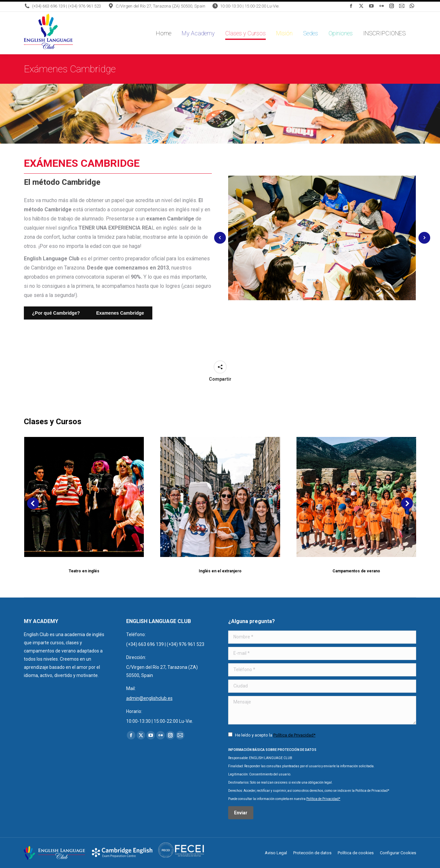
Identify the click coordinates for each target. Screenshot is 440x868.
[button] (220, 238)
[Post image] (84, 497)
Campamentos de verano (356, 571)
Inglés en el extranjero (220, 571)
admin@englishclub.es (149, 698)
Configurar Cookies (398, 853)
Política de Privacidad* (294, 735)
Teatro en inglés (84, 571)
